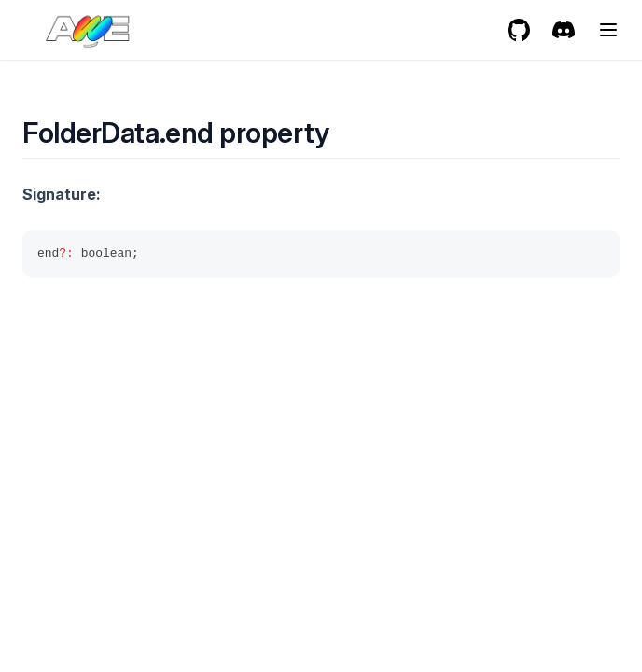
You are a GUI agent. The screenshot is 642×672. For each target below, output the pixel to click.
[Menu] (608, 30)
